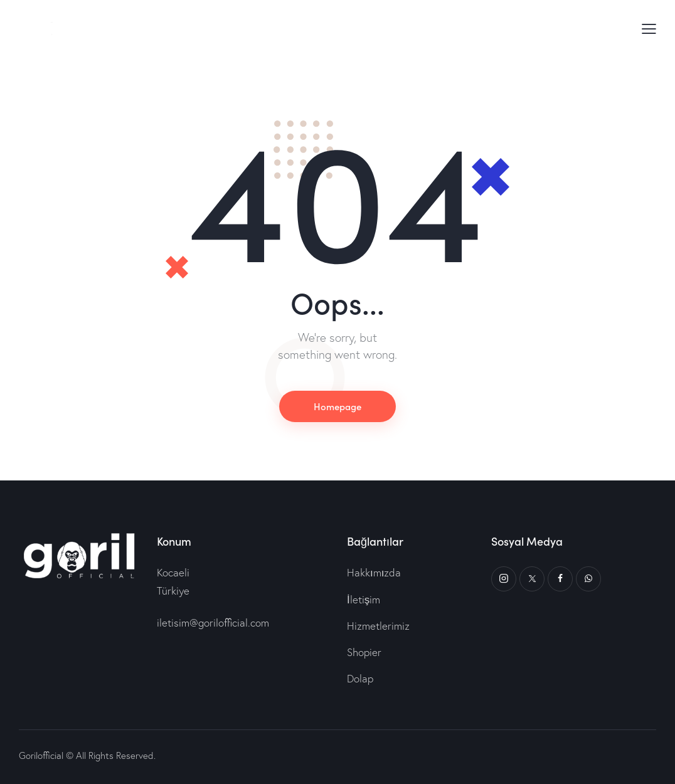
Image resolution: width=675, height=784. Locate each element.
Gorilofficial (41, 755)
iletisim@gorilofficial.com (213, 622)
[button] (649, 28)
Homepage (337, 406)
